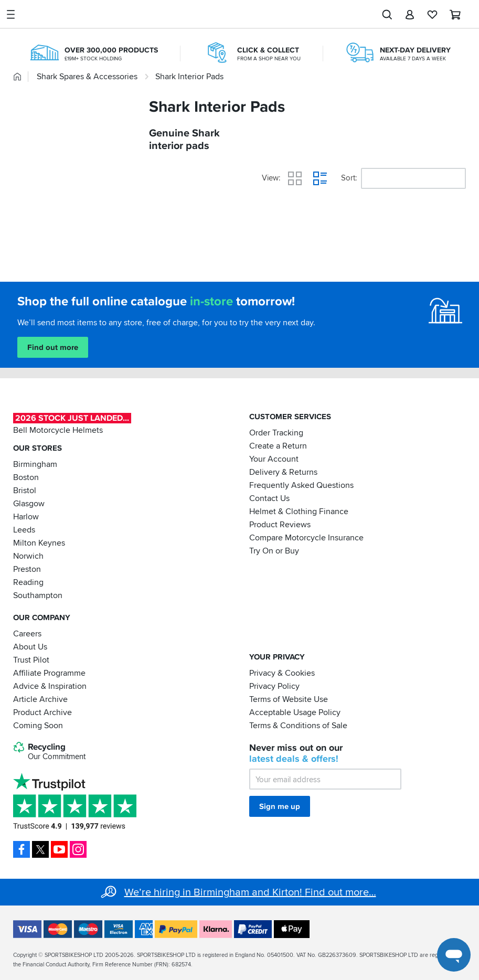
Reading (28, 582)
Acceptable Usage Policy (295, 712)
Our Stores (38, 448)
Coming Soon (38, 725)
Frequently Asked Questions (301, 485)
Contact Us (269, 498)
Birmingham (35, 464)
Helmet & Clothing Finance (299, 512)
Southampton (38, 595)
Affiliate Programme (49, 673)
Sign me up (280, 806)
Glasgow (29, 504)
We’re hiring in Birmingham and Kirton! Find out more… (250, 892)
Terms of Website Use (289, 699)
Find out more (53, 347)
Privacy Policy (274, 686)
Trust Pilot (31, 659)
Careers (27, 633)
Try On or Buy (274, 551)
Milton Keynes (39, 543)
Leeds (24, 530)
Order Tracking (276, 433)
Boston (26, 477)
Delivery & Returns (283, 472)
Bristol (25, 491)
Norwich (28, 556)
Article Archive (40, 699)
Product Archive (42, 712)
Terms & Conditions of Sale (298, 725)
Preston (27, 569)
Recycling (49, 752)
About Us (30, 646)
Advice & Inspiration (50, 686)
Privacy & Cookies (282, 673)
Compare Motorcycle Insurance (306, 538)
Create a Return (278, 446)
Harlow (26, 517)
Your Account (274, 459)
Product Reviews (280, 525)
